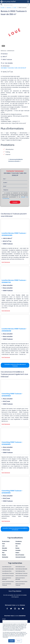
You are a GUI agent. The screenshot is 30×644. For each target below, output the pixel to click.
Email (4, 619)
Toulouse (5, 550)
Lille (17, 546)
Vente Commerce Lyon (21, 576)
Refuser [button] (19, 641)
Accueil (3, 8)
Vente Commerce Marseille (20, 579)
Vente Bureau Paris (20, 571)
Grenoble (18, 550)
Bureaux (9, 8)
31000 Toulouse (22, 8)
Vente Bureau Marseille (21, 569)
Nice (3, 553)
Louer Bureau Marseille (8, 569)
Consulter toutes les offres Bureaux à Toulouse (15, 365)
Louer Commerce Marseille (7, 579)
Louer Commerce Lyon (8, 576)
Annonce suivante (14, 161)
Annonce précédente (16, 159)
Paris (3, 544)
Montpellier (5, 557)
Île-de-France (6, 541)
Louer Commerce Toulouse (7, 584)
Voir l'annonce (6, 262)
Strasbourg (19, 541)
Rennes (17, 548)
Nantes (4, 555)
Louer (15, 8)
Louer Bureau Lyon (7, 567)
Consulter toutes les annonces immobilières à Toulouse (15, 529)
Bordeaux (18, 544)
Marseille (5, 548)
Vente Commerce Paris (21, 582)
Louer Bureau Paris (7, 571)
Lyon (3, 546)
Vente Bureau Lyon (20, 567)
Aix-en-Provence (20, 555)
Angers (17, 553)
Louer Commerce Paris (8, 582)
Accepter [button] (11, 641)
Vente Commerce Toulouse (20, 584)
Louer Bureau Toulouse (8, 573)
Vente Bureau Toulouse (21, 573)
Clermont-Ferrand (20, 557)
